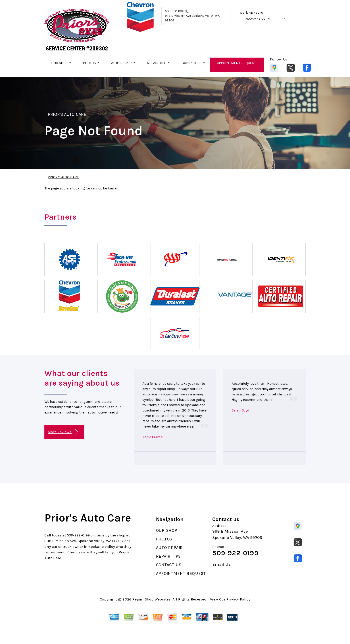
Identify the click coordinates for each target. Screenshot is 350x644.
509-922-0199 (175, 11)
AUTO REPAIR (121, 63)
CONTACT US (192, 63)
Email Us (222, 564)
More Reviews (63, 432)
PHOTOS (89, 63)
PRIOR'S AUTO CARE (67, 114)
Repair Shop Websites (151, 599)
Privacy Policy (238, 599)
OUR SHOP (59, 63)
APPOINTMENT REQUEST (236, 63)
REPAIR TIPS (157, 63)
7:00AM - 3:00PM (258, 19)
